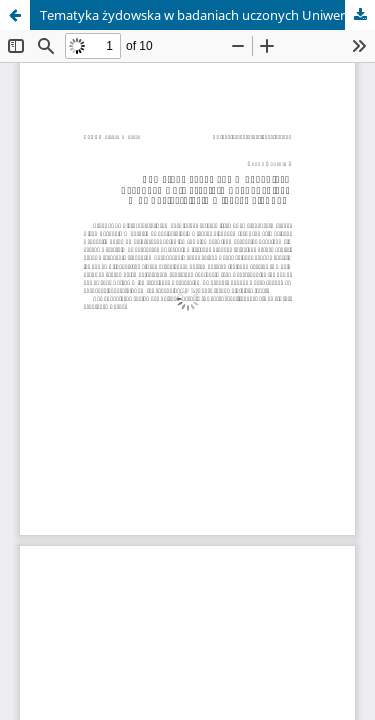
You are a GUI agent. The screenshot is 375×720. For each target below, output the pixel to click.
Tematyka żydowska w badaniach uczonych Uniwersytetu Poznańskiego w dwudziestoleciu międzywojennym (207, 15)
